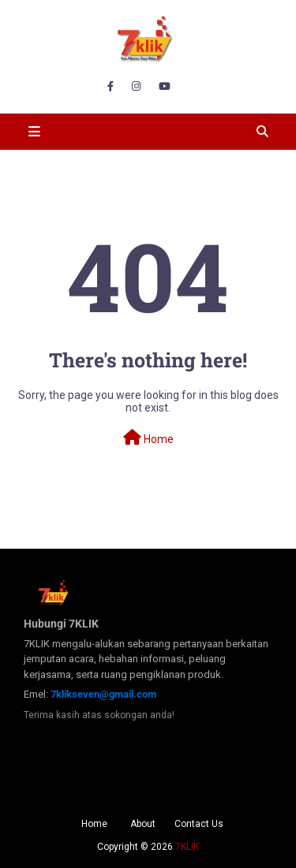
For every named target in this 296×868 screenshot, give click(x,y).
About (143, 824)
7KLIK (187, 847)
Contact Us (199, 824)
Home (148, 438)
